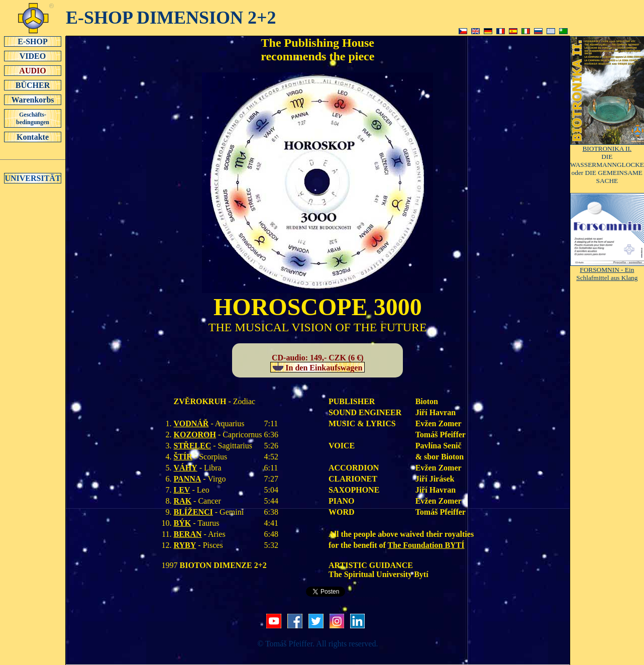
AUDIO (33, 70)
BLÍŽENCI (193, 512)
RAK (183, 501)
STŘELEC (193, 446)
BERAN (188, 534)
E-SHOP (33, 41)
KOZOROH (195, 435)
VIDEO (33, 56)
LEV (182, 490)
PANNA (188, 479)
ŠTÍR (183, 457)
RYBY (185, 545)
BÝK (183, 523)
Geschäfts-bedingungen (33, 118)
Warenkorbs (33, 100)
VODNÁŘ (191, 423)
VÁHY (186, 468)
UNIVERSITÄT (33, 178)
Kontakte (33, 137)
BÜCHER (33, 85)
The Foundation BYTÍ (426, 545)
